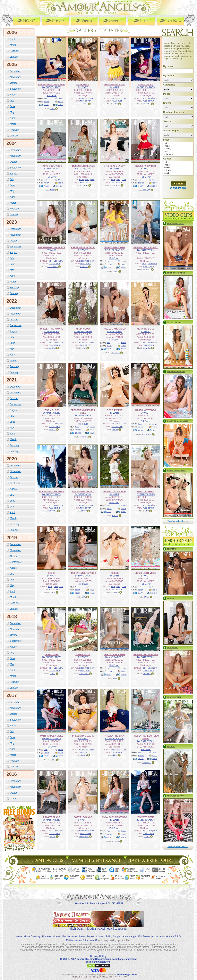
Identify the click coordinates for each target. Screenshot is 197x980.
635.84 (109, 267)
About (155, 936)
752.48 (46, 102)
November (15, 77)
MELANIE (84, 185)
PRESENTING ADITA (114, 85)
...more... (15, 799)
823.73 (109, 512)
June (13, 106)
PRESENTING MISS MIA (146, 654)
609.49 (46, 756)
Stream (61, 98)
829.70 (109, 349)
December (15, 71)
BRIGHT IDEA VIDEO (114, 247)
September (16, 89)
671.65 (61, 183)
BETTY (84, 511)
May (12, 112)
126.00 (61, 756)
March (13, 45)
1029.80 (141, 183)
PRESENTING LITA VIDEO (83, 573)
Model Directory (32, 936)
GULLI (147, 597)
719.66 (109, 264)
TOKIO (115, 271)
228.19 (155, 186)
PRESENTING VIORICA (83, 247)
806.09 (155, 590)
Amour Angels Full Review (137, 936)
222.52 (92, 433)
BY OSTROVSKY (146, 250)
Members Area (70, 936)
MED (87, 98)
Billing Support (114, 936)
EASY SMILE (83, 85)
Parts (46, 98)
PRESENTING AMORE (51, 329)
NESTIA (53, 429)
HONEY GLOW (83, 654)
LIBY (84, 348)
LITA (84, 597)
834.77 (140, 593)
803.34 (92, 590)
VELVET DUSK (146, 85)
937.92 (109, 346)
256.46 (155, 759)
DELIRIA (115, 592)
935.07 (140, 590)
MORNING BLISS (146, 329)
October (14, 83)
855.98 (155, 183)
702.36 (46, 186)
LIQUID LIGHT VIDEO (146, 573)
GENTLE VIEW (114, 410)
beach (178, 173)
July (12, 101)
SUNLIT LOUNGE (146, 492)
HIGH (82, 98)
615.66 (124, 264)
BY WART (83, 87)
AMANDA (147, 348)
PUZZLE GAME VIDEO (114, 329)
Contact (100, 936)
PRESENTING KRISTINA (51, 492)
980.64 (109, 834)
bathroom (178, 154)
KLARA (52, 760)
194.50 (124, 512)
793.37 (46, 183)
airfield (178, 168)
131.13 (61, 105)
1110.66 (110, 671)
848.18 (77, 593)
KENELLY (147, 269)
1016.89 (78, 433)
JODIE (52, 190)
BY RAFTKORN (52, 169)
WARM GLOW (52, 410)
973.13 (155, 755)
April (12, 39)
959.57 (78, 590)
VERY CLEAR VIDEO (114, 654)
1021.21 (141, 759)
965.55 (92, 430)
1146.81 (141, 755)
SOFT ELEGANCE (83, 817)
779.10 (155, 427)
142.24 (61, 186)
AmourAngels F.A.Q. (171, 936)
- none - (178, 146)
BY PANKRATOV (83, 576)
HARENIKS (115, 353)
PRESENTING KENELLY (146, 247)
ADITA (115, 104)
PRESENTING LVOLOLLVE (51, 247)
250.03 (124, 674)
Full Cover (52, 95)
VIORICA (84, 267)
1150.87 (78, 430)
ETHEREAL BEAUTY (114, 166)
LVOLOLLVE (53, 267)
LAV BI (53, 592)
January (14, 57)
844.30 (140, 430)
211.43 (155, 593)
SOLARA (147, 190)
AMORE (52, 348)
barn (178, 151)
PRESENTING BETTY (83, 492)
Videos (56, 936)
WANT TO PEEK (146, 817)
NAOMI (53, 837)
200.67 (155, 430)
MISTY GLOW (83, 329)
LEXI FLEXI (147, 763)
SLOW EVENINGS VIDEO (114, 817)
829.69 (124, 834)
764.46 (124, 346)
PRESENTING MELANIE (83, 166)
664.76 (46, 105)
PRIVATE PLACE (52, 817)
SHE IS (52, 573)
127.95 (124, 267)
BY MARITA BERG (83, 331)
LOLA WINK (84, 674)
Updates (47, 936)
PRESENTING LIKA (114, 736)
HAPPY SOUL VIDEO (52, 166)
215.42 (92, 593)
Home (19, 936)
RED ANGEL (115, 185)
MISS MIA (84, 437)
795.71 (124, 509)
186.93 (124, 349)
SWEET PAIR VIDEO (146, 166)
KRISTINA (147, 104)
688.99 (46, 753)
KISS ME (114, 573)
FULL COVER (86, 101)
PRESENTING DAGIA (83, 736)
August (14, 95)
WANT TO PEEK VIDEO (51, 736)
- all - (178, 143)
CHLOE (115, 516)
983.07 (109, 674)
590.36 (61, 753)
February (15, 51)
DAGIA (115, 429)
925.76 (124, 671)
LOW (93, 98)
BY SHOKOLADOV (51, 87)
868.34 (109, 837)
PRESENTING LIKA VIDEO (51, 85)
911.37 (140, 186)
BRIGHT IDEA (52, 654)
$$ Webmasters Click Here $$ (81, 940)
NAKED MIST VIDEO (146, 410)
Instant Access (87, 936)
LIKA (53, 109)
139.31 (124, 837)
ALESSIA (84, 104)
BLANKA (115, 841)
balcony (178, 149)
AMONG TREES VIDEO (114, 492)
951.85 (140, 427)
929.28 (109, 509)
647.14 (61, 102)
